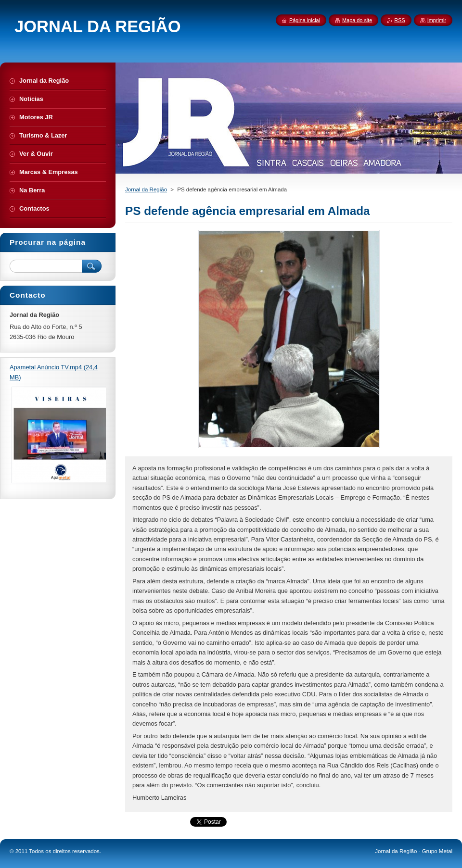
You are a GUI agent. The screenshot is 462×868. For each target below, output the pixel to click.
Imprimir (437, 20)
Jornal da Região (146, 189)
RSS (399, 20)
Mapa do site (357, 20)
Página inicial (305, 20)
